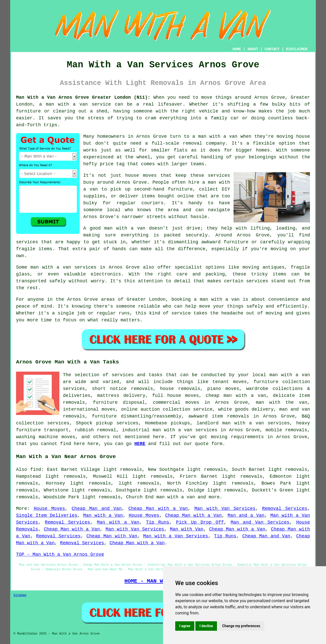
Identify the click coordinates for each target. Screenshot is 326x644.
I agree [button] (185, 626)
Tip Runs (158, 522)
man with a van (176, 497)
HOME (237, 49)
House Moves (49, 509)
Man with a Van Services (176, 536)
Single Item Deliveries (47, 515)
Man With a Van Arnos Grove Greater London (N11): (83, 97)
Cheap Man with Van (112, 536)
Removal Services (285, 509)
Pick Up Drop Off (200, 522)
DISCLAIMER (297, 49)
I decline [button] (206, 626)
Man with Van (187, 529)
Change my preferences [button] (241, 626)
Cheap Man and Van (97, 509)
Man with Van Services (225, 509)
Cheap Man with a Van (158, 509)
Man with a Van (103, 515)
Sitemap (20, 595)
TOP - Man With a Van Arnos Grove (60, 554)
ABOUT (253, 49)
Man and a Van (246, 515)
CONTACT (272, 49)
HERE (140, 444)
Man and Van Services (260, 522)
